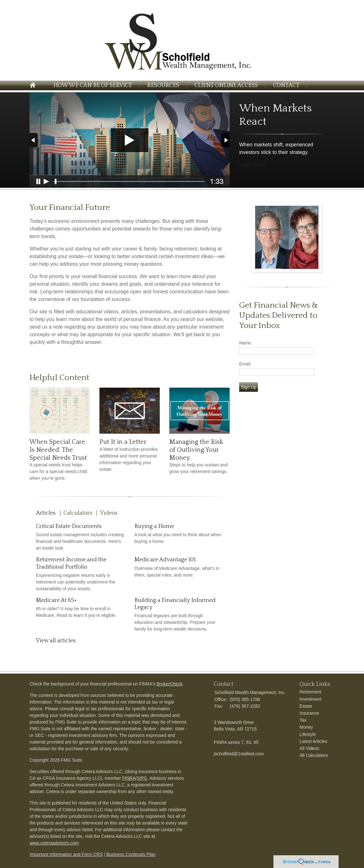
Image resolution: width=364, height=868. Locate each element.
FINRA (129, 778)
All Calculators (314, 755)
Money (306, 727)
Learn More (252, 165)
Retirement (310, 692)
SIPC (142, 778)
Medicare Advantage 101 (165, 560)
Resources (163, 85)
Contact (286, 85)
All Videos (309, 748)
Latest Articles (313, 741)
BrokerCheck (169, 684)
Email (245, 364)
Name (245, 343)
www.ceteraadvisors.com (54, 843)
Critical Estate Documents (69, 526)
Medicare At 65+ (56, 600)
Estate (306, 706)
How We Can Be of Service (93, 85)
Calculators (78, 513)
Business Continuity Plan (131, 854)
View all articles (56, 641)
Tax (303, 720)
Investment (310, 699)
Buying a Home (154, 526)
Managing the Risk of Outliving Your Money (196, 450)
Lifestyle (308, 734)
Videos (109, 513)
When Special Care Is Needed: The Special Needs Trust (58, 450)
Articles (46, 513)
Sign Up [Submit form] (249, 387)
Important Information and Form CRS (66, 854)
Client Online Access (226, 85)
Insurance (309, 713)
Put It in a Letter (123, 442)
